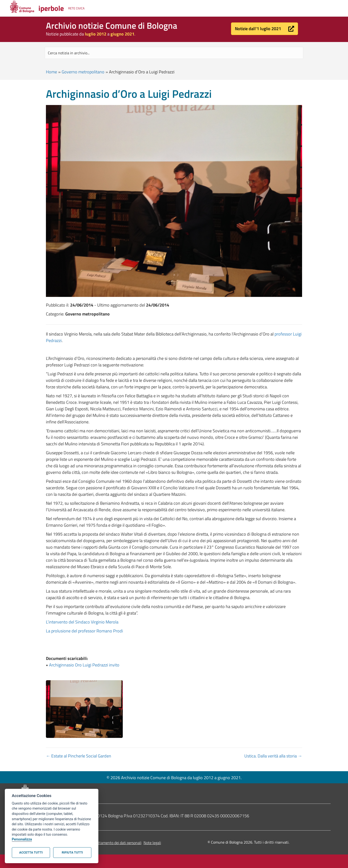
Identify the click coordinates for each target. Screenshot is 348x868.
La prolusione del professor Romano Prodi (84, 631)
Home (51, 72)
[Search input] (174, 53)
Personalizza (22, 839)
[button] (265, 29)
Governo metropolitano (83, 72)
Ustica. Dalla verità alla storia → (273, 756)
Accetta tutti (31, 852)
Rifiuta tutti (72, 852)
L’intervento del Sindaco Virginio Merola (82, 622)
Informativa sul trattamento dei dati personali (105, 843)
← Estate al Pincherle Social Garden (79, 756)
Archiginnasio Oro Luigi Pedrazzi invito (84, 665)
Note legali (152, 843)
